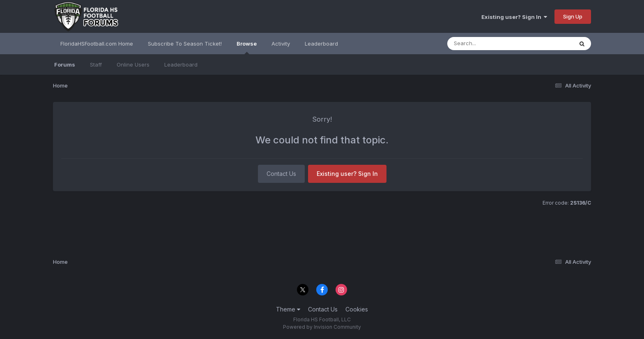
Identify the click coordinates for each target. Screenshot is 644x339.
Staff (96, 65)
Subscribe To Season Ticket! (185, 44)
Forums (65, 65)
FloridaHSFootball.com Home (97, 44)
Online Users (133, 65)
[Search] (488, 44)
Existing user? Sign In (514, 17)
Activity (281, 44)
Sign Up (573, 16)
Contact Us (281, 174)
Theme (288, 309)
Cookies (357, 309)
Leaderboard (181, 65)
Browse (247, 47)
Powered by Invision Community (322, 327)
